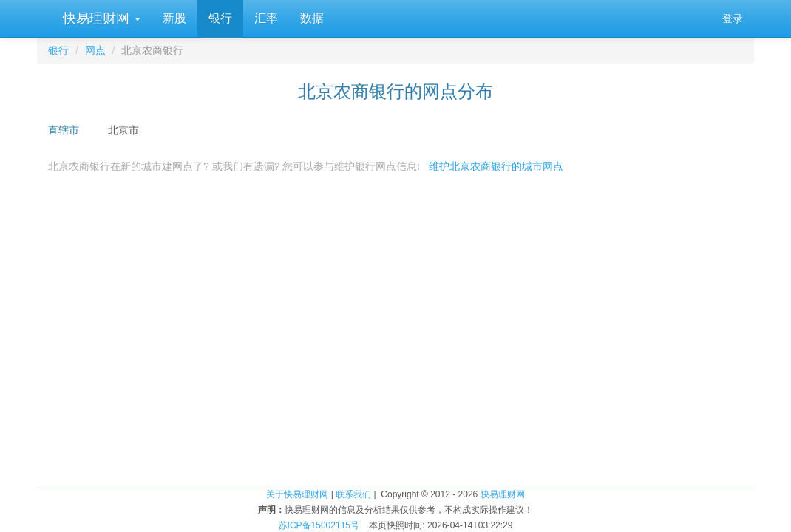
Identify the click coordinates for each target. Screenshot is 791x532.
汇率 (266, 18)
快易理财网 (100, 18)
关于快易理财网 (297, 494)
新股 (174, 18)
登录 (733, 18)
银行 (220, 18)
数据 (312, 18)
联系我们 (353, 494)
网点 (95, 50)
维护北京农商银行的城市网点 (496, 166)
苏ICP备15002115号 (319, 525)
